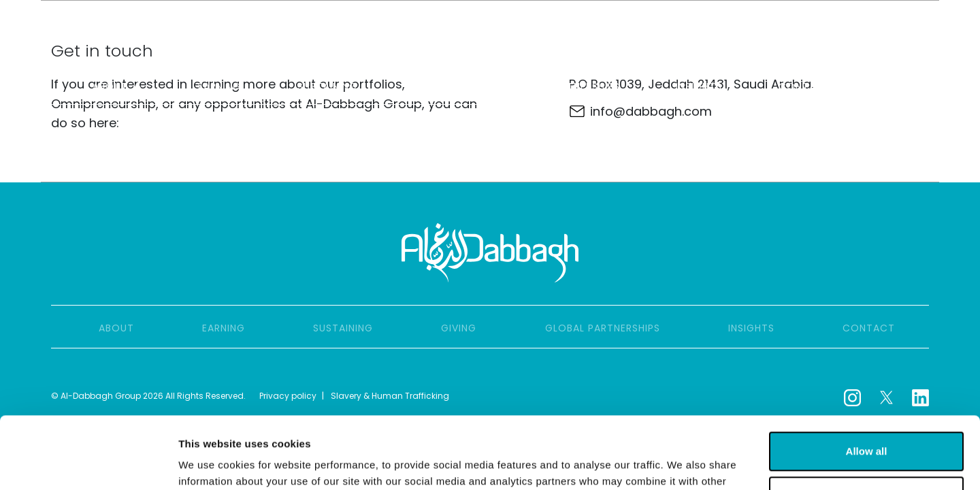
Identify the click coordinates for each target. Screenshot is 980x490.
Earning (219, 86)
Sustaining (327, 86)
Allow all (867, 379)
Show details (210, 463)
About (117, 86)
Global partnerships (562, 86)
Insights (699, 86)
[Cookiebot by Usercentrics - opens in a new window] (88, 463)
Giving (431, 86)
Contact (805, 86)
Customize (867, 424)
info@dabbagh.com (651, 111)
